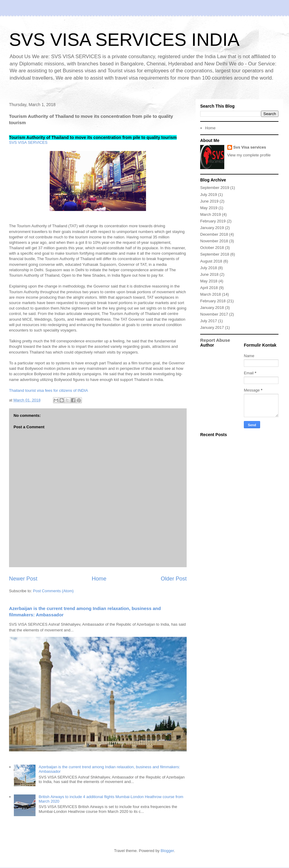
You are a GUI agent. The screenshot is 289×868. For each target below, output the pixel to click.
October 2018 (212, 248)
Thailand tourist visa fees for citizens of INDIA (48, 390)
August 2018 (211, 261)
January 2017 (212, 327)
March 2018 (211, 294)
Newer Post (23, 579)
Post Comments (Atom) (53, 591)
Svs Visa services (250, 147)
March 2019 (211, 214)
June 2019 (209, 201)
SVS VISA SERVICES (28, 142)
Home (99, 579)
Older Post (174, 579)
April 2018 (209, 288)
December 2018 (214, 234)
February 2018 (213, 301)
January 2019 (212, 228)
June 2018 (209, 274)
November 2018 (214, 241)
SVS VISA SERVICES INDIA (124, 40)
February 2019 (213, 221)
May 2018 (209, 281)
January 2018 (212, 308)
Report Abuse (215, 340)
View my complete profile (249, 155)
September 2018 (215, 254)
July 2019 (209, 195)
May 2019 (209, 208)
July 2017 (209, 321)
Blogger (167, 851)
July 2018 (209, 268)
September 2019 (215, 188)
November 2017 (214, 314)
